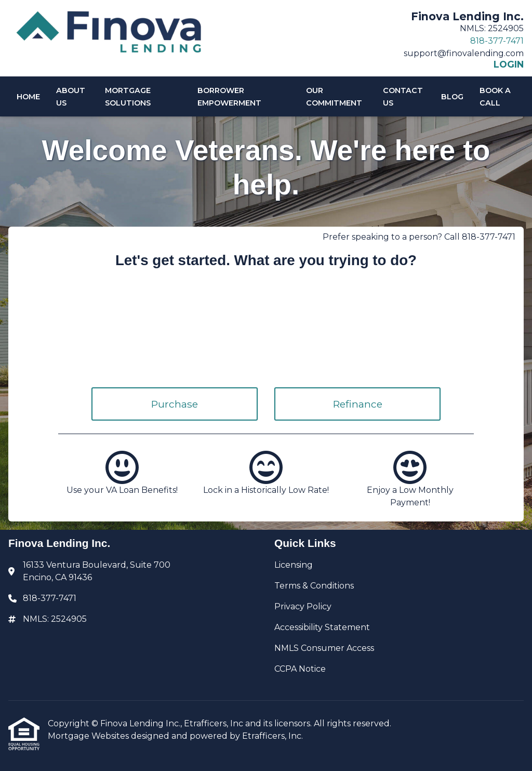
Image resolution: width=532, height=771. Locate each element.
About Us (71, 97)
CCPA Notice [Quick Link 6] (300, 669)
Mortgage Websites (89, 736)
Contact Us (403, 97)
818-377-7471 (497, 41)
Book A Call (495, 97)
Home (28, 97)
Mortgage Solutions (128, 97)
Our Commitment (334, 97)
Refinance (358, 404)
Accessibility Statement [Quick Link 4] (322, 627)
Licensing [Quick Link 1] (294, 565)
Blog (452, 97)
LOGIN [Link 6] (509, 64)
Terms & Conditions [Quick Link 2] (314, 586)
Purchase (175, 404)
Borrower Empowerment (229, 97)
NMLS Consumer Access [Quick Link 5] (324, 648)
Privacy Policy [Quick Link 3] (303, 606)
